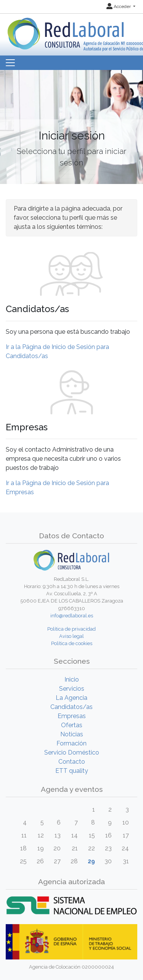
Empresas (72, 716)
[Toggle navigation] (10, 63)
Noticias (72, 734)
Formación (71, 743)
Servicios (72, 689)
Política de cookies (72, 643)
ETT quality (72, 771)
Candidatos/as (71, 707)
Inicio (72, 679)
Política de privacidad (71, 629)
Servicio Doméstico (72, 752)
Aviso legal (71, 636)
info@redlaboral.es (72, 616)
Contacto (72, 762)
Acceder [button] (119, 6)
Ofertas (72, 725)
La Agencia (71, 698)
